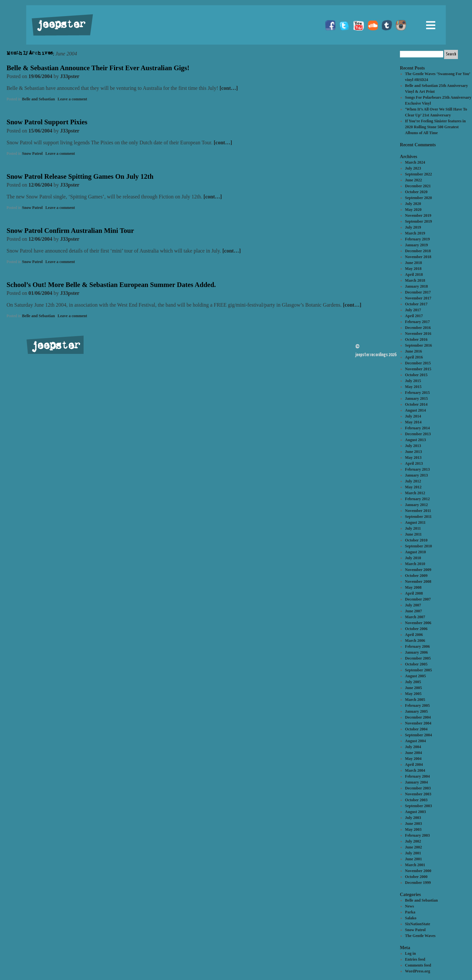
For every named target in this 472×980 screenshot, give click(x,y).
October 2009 (416, 576)
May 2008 (413, 587)
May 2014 (413, 422)
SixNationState (418, 924)
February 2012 (418, 499)
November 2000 (418, 871)
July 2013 (413, 446)
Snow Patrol (32, 153)
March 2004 (415, 770)
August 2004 (416, 741)
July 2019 (413, 227)
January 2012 (417, 505)
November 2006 (418, 623)
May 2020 (413, 210)
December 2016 (418, 328)
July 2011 (413, 528)
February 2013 (418, 469)
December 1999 (418, 883)
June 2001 (414, 859)
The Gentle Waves (420, 936)
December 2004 (418, 717)
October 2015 (416, 375)
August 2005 (416, 676)
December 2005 (418, 658)
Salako (411, 918)
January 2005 (417, 711)
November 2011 (418, 511)
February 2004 (418, 776)
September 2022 (419, 174)
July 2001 (413, 853)
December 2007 (418, 599)
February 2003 (418, 835)
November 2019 (418, 215)
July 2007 (413, 605)
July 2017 (413, 310)
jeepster (60, 25)
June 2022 (414, 180)
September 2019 (419, 221)
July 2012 (413, 481)
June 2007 (414, 611)
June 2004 (414, 753)
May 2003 (413, 829)
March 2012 (415, 493)
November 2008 (418, 582)
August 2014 (416, 410)
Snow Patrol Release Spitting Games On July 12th (80, 176)
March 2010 (415, 564)
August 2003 (416, 812)
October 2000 (416, 877)
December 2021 (418, 186)
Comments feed (418, 965)
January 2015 (417, 398)
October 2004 (416, 729)
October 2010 (416, 540)
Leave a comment (72, 99)
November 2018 (418, 257)
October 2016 (416, 339)
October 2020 (416, 192)
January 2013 (417, 475)
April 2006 (414, 635)
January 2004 (417, 782)
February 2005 (418, 705)
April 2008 (414, 593)
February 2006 (418, 646)
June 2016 (414, 351)
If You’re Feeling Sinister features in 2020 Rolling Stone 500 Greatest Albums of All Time (435, 127)
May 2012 (413, 487)
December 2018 (418, 251)
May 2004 (413, 759)
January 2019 (417, 245)
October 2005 (416, 664)
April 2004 (414, 765)
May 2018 (413, 269)
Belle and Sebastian (38, 99)
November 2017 (418, 298)
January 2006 (417, 652)
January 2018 (417, 286)
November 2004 (418, 723)
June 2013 (414, 452)
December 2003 (418, 788)
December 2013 (418, 434)
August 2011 (415, 522)
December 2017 (418, 292)
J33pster (70, 76)
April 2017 (414, 316)
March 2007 (415, 617)
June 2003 (414, 824)
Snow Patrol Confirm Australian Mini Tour (70, 231)
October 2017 (416, 304)
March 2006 (415, 641)
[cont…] (229, 88)
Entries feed (415, 959)
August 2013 (416, 440)
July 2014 (413, 416)
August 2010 (416, 552)
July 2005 (413, 682)
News (410, 906)
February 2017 (418, 322)
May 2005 (413, 694)
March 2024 (415, 162)
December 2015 (418, 363)
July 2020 (413, 204)
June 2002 (414, 847)
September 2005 (419, 670)
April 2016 (414, 357)
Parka (410, 912)
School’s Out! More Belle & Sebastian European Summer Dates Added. (111, 285)
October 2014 (416, 404)
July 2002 (413, 841)
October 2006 (416, 629)
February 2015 (418, 393)
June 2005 (414, 688)
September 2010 (419, 546)
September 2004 (419, 735)
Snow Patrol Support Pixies (47, 122)
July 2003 (413, 818)
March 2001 (415, 865)
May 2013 (413, 458)
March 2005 (415, 700)
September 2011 (418, 517)
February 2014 (418, 428)
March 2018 (415, 280)
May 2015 (413, 387)
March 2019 (415, 233)
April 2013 (414, 463)
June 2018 (414, 263)
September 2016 (419, 345)
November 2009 (418, 570)
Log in (411, 953)
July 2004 (413, 747)
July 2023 (413, 168)
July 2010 (413, 558)
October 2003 (416, 800)
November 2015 (418, 369)
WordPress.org (418, 971)
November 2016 (418, 334)
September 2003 (419, 806)
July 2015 (413, 381)
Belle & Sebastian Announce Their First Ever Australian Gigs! (98, 68)
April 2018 (414, 275)
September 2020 (419, 198)
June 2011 (413, 534)
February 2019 (418, 239)
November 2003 (418, 794)
